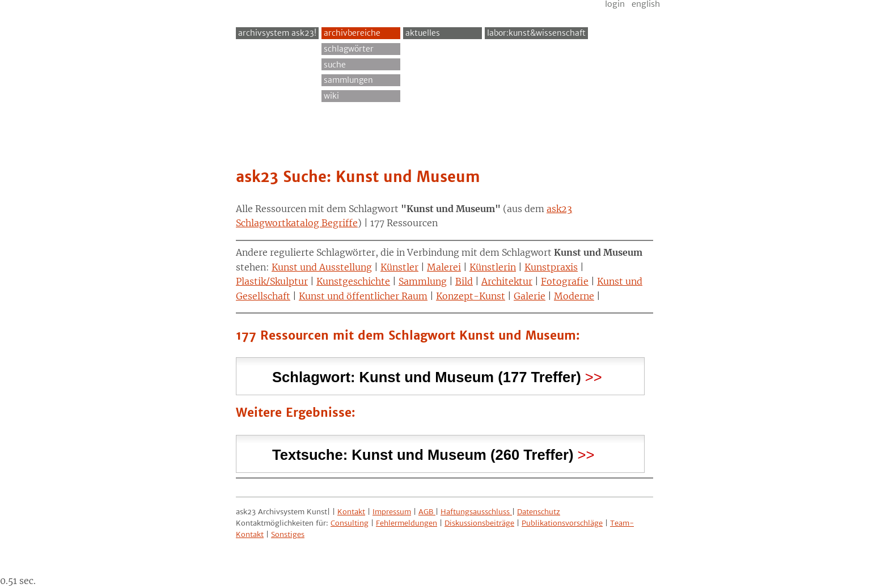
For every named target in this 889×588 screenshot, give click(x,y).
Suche (335, 65)
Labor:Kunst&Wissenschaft (536, 33)
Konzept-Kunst (471, 296)
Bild (464, 281)
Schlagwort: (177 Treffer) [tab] (427, 376)
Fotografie (565, 281)
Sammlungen (348, 80)
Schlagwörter (349, 49)
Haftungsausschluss (476, 512)
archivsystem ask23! (277, 33)
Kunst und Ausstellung (322, 267)
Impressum (392, 512)
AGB (427, 512)
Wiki (331, 96)
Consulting (350, 523)
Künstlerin (493, 267)
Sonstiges (288, 534)
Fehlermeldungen (407, 523)
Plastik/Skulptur (272, 281)
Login (615, 4)
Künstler (399, 267)
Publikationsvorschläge (562, 523)
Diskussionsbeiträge (479, 523)
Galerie (530, 296)
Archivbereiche (352, 33)
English (646, 4)
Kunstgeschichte (353, 281)
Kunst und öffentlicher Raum (363, 296)
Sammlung (423, 281)
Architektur (507, 281)
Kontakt (351, 512)
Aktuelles (423, 33)
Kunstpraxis (551, 267)
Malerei (444, 267)
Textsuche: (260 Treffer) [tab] (423, 453)
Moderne (574, 296)
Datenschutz (539, 512)
